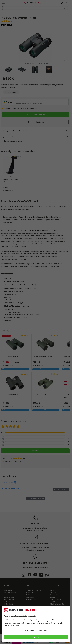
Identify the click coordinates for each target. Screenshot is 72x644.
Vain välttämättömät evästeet (36, 631)
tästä (17, 626)
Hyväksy (36, 637)
